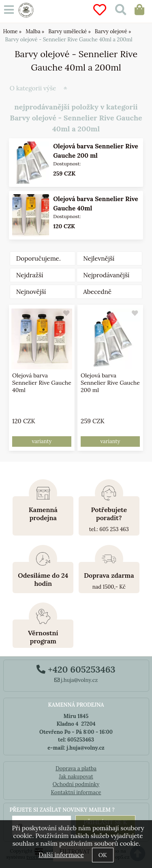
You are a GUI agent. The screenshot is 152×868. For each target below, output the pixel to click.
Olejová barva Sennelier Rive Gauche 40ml (42, 383)
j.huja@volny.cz (76, 680)
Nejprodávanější (106, 275)
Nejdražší (30, 275)
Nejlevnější (99, 258)
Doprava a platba (76, 768)
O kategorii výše (33, 88)
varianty (42, 441)
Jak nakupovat (76, 777)
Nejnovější (31, 292)
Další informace (61, 855)
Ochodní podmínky (76, 784)
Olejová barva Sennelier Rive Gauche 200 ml (110, 383)
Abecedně (97, 292)
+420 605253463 (76, 669)
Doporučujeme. (39, 258)
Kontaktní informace (76, 792)
